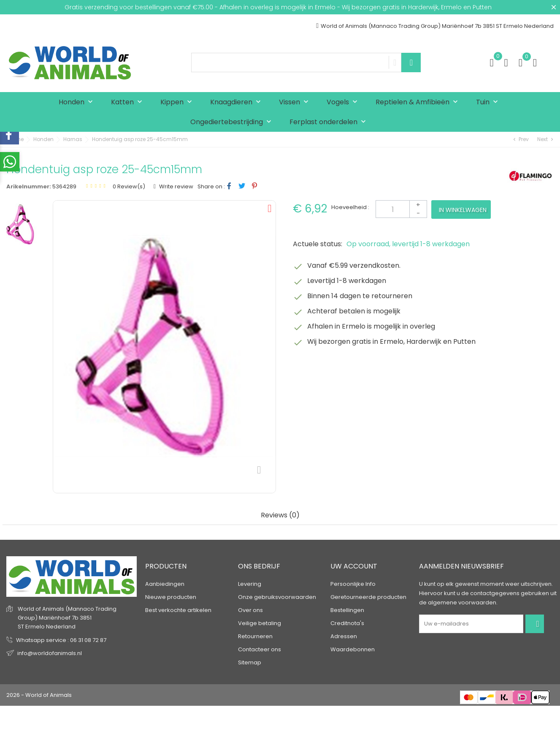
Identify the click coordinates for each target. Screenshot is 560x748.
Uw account (354, 566)
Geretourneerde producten (368, 597)
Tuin (489, 102)
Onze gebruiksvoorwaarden (277, 597)
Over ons (250, 610)
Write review (176, 186)
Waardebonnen (353, 649)
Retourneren (255, 636)
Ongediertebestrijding (233, 122)
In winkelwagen (463, 210)
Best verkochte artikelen (178, 610)
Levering (250, 584)
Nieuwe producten (171, 597)
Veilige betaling (260, 623)
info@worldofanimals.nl (50, 653)
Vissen (296, 102)
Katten (129, 102)
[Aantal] (401, 209)
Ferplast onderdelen (330, 122)
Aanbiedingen (165, 584)
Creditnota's (347, 623)
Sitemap (250, 662)
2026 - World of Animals (39, 695)
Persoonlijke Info (353, 584)
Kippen (178, 102)
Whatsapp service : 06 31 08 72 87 (61, 640)
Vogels (344, 102)
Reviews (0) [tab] (280, 515)
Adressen (344, 636)
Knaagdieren (237, 102)
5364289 (64, 186)
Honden (78, 102)
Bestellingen (347, 610)
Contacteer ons (260, 649)
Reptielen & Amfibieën (419, 102)
